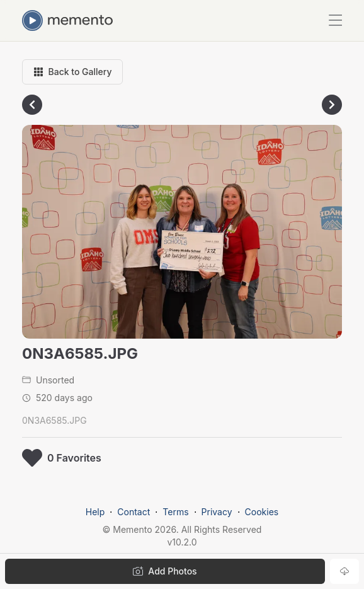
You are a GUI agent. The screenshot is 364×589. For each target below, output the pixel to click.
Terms (175, 512)
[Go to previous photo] (32, 105)
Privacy (217, 512)
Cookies (262, 512)
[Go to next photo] (332, 105)
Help (95, 512)
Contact (134, 512)
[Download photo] (344, 571)
